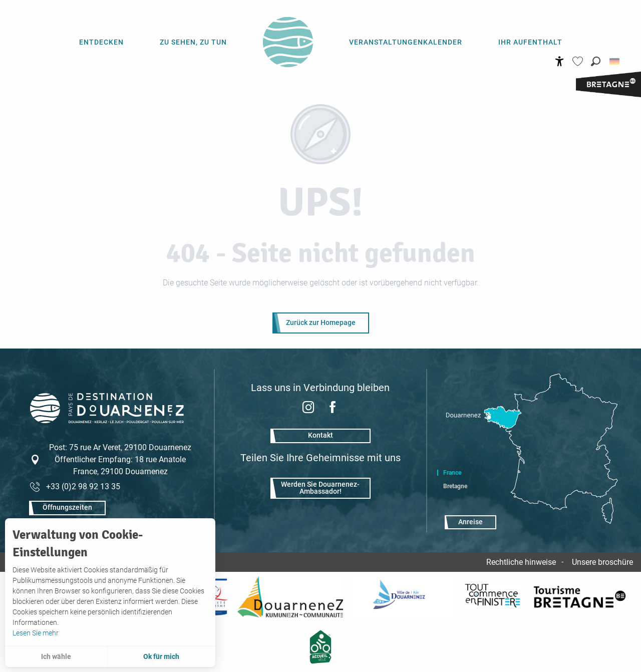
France (452, 473)
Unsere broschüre (602, 562)
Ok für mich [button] (161, 656)
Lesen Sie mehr (36, 633)
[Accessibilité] (560, 61)
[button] (596, 61)
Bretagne (455, 486)
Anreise (470, 522)
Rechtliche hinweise (521, 562)
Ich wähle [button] (56, 656)
